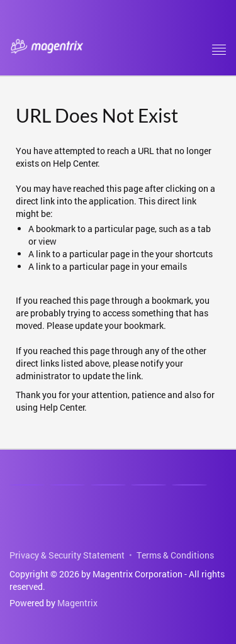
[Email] (189, 485)
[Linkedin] (27, 485)
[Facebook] (67, 485)
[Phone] (149, 485)
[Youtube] (108, 485)
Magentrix (77, 603)
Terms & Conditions (175, 555)
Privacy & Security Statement (67, 555)
